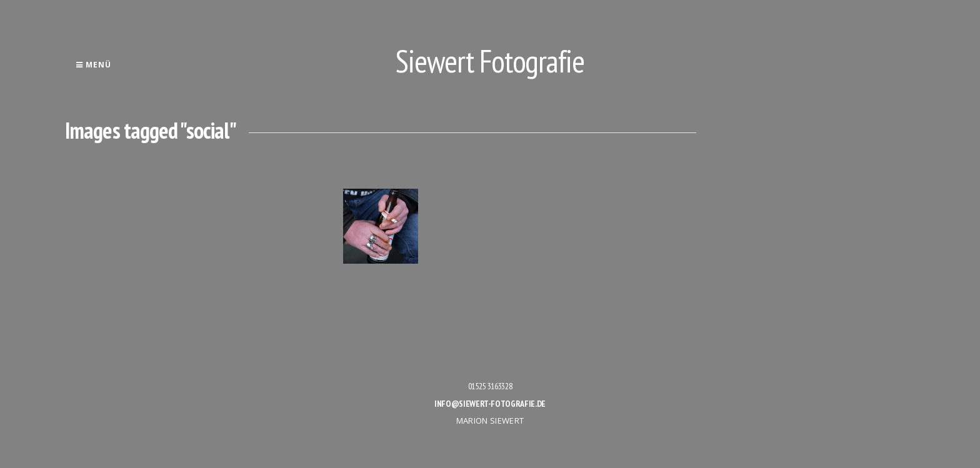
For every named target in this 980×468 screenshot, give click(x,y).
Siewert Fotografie (490, 61)
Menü (93, 65)
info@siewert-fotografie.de (490, 404)
